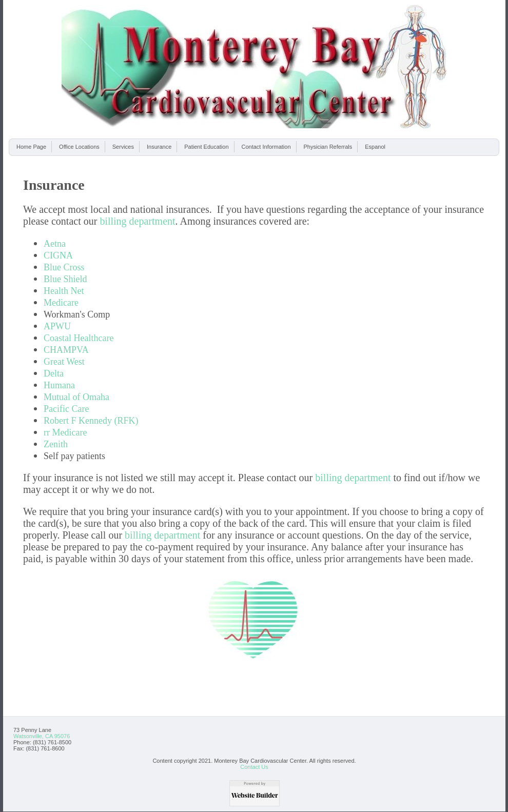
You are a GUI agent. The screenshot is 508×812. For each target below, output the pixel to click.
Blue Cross (64, 267)
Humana (59, 385)
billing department (137, 221)
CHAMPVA (66, 350)
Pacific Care (66, 409)
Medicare (61, 303)
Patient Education (206, 147)
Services (123, 147)
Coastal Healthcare (79, 338)
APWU (57, 326)
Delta (54, 373)
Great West (64, 362)
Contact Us (254, 767)
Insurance (159, 147)
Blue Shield (65, 279)
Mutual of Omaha (76, 397)
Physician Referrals (328, 147)
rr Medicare (65, 432)
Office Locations (79, 147)
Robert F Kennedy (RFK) (91, 421)
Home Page (31, 147)
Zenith (56, 444)
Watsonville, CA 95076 (42, 736)
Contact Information (266, 147)
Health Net (64, 291)
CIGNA (58, 255)
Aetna (55, 244)
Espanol (375, 147)
